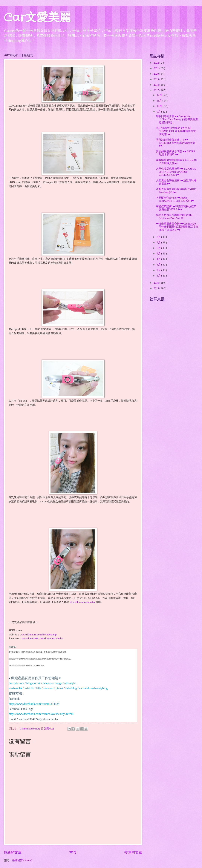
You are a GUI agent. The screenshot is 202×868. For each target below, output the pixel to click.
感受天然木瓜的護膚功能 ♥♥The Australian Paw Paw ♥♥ (174, 217)
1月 (159, 276)
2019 (156, 79)
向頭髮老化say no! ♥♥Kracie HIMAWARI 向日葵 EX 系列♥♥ (175, 199)
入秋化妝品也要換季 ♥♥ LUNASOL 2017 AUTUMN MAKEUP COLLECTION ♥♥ (176, 172)
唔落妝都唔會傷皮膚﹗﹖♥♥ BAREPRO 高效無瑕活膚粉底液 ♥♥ (175, 143)
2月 (159, 270)
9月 (159, 112)
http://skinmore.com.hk (82, 602)
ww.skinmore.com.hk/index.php (39, 635)
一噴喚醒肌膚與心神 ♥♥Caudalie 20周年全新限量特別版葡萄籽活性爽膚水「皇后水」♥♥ (177, 227)
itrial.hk (29, 688)
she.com (48, 688)
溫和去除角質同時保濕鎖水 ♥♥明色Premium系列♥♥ (176, 191)
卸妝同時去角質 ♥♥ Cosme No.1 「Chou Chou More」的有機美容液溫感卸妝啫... (177, 119)
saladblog (71, 688)
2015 (156, 288)
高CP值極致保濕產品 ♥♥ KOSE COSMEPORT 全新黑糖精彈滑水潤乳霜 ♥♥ (176, 131)
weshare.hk (15, 688)
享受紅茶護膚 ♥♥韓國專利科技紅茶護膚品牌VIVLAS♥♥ (176, 208)
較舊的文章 (133, 852)
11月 (160, 101)
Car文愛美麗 (37, 18)
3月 (159, 265)
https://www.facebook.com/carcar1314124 (34, 704)
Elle (39, 688)
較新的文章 (13, 852)
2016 (156, 283)
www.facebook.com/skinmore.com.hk (42, 638)
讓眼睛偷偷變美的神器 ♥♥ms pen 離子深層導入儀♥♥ (176, 162)
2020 (156, 74)
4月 (159, 259)
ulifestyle (70, 683)
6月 (159, 248)
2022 (156, 63)
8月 (159, 237)
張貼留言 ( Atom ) (22, 860)
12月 (160, 95)
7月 (159, 243)
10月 (160, 106)
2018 (156, 85)
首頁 (73, 852)
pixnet (59, 688)
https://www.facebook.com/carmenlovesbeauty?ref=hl (41, 714)
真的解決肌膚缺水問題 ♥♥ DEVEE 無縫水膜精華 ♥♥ (176, 153)
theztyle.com (16, 683)
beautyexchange (52, 683)
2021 (156, 68)
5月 (159, 254)
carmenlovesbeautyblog (93, 688)
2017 (156, 90)
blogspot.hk (33, 683)
